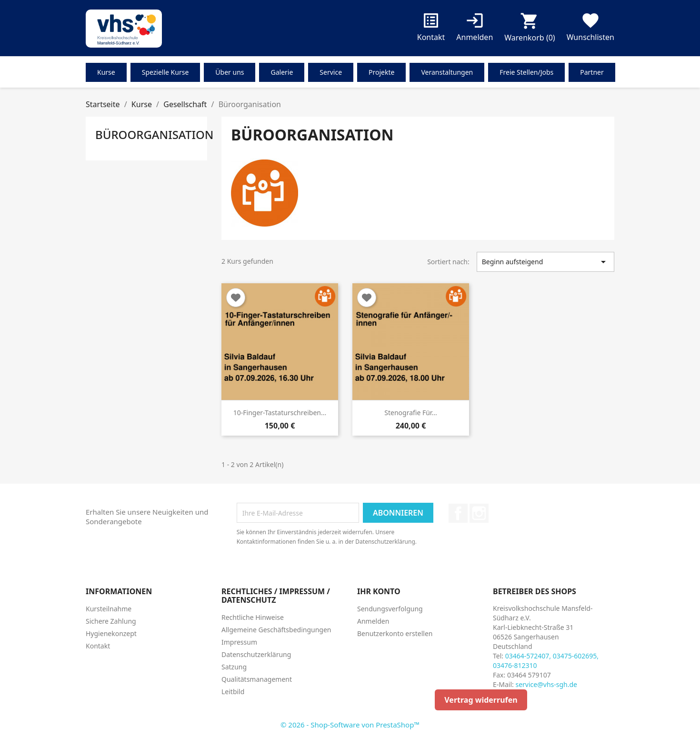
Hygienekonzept (111, 633)
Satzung (234, 667)
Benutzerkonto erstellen (395, 633)
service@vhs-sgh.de (546, 684)
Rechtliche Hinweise (253, 617)
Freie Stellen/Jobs (526, 72)
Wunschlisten (590, 29)
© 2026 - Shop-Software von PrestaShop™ (350, 725)
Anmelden (373, 621)
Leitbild (233, 692)
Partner (592, 72)
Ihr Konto (379, 591)
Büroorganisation (154, 134)
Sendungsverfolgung (390, 609)
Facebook (458, 513)
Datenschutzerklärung (256, 654)
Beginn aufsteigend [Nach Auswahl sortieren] (545, 262)
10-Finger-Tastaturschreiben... (280, 413)
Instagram (479, 513)
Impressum (239, 642)
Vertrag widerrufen (481, 700)
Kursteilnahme (109, 609)
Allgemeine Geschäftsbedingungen (276, 630)
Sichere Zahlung (111, 621)
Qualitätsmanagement (257, 679)
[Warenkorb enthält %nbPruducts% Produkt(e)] (530, 29)
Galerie (282, 72)
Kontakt (431, 29)
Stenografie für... (410, 413)
